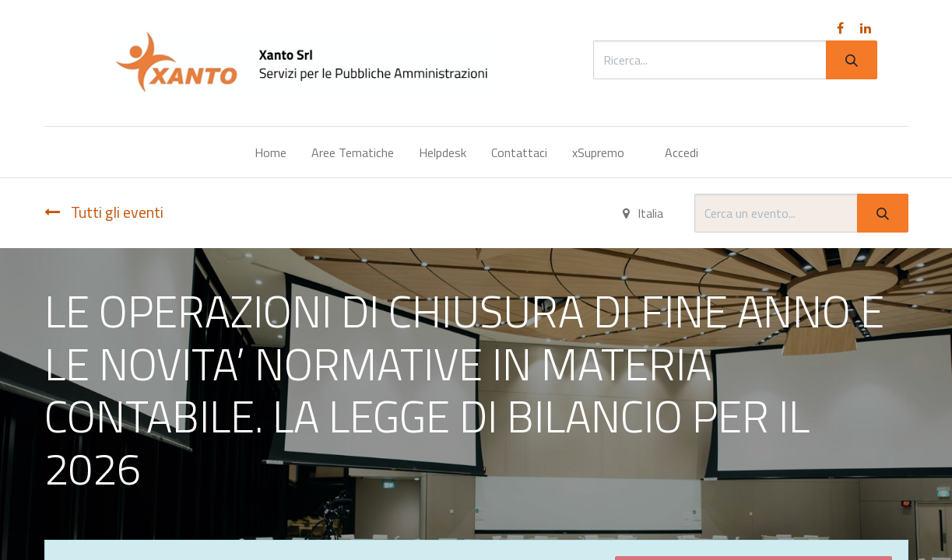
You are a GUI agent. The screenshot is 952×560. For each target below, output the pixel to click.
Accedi (682, 152)
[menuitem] (270, 152)
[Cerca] (852, 60)
